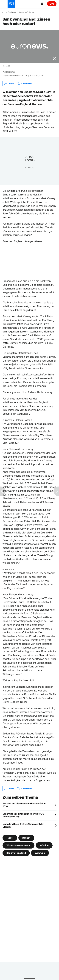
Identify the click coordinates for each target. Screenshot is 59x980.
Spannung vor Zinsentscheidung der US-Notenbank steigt (24, 815)
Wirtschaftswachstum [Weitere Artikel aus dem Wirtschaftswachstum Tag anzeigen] (18, 845)
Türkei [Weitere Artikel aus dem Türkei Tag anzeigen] (10, 838)
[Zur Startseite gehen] (11, 4)
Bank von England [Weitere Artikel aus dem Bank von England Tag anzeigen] (16, 853)
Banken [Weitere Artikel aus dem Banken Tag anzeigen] (26, 838)
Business (12, 12)
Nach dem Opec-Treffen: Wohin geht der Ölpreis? (23, 825)
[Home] (3, 12)
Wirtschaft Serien (27, 12)
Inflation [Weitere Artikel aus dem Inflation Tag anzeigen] (44, 845)
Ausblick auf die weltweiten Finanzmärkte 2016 (24, 805)
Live (52, 4)
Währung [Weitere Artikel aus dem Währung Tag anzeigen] (40, 853)
